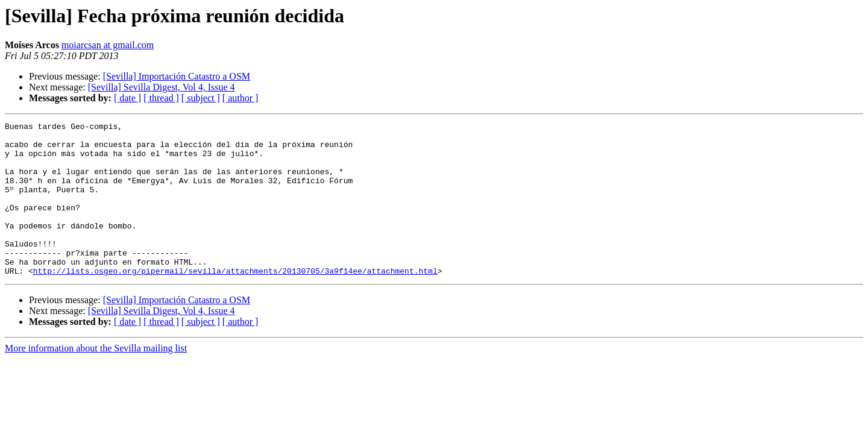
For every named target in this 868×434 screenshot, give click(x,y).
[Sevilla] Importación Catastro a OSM (177, 76)
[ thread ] (161, 98)
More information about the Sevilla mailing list (96, 379)
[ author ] (241, 98)
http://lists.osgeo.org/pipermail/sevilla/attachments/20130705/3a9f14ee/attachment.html (235, 301)
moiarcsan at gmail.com (108, 45)
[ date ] (127, 98)
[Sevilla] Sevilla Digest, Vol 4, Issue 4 (162, 87)
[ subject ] (201, 98)
